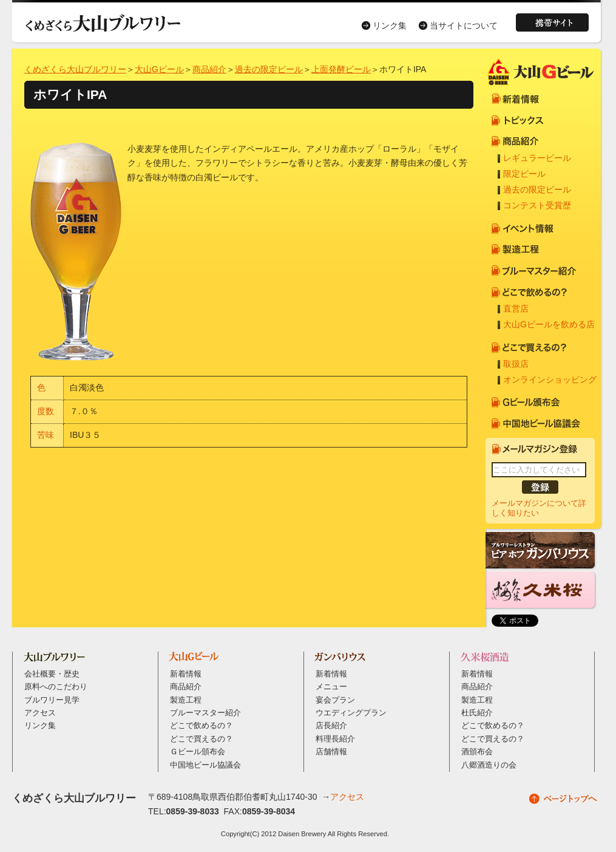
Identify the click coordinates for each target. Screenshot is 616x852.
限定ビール (524, 174)
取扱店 (516, 364)
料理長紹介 (335, 739)
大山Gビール (159, 69)
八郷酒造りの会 (489, 765)
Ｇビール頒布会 (198, 752)
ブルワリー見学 (52, 700)
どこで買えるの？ (201, 739)
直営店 (516, 308)
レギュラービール (537, 158)
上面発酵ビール (341, 69)
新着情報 (186, 674)
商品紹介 (209, 69)
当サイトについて (464, 26)
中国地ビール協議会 (205, 765)
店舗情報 (331, 752)
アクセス (40, 713)
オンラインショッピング (550, 380)
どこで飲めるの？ (201, 726)
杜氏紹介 (477, 713)
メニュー (331, 687)
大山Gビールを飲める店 (549, 324)
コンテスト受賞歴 (537, 205)
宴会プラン (335, 700)
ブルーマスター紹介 (205, 713)
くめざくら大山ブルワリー (75, 69)
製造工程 (186, 700)
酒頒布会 (477, 752)
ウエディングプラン (351, 713)
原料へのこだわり (56, 687)
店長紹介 (331, 726)
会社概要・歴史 (52, 674)
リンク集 (390, 26)
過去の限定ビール (269, 69)
